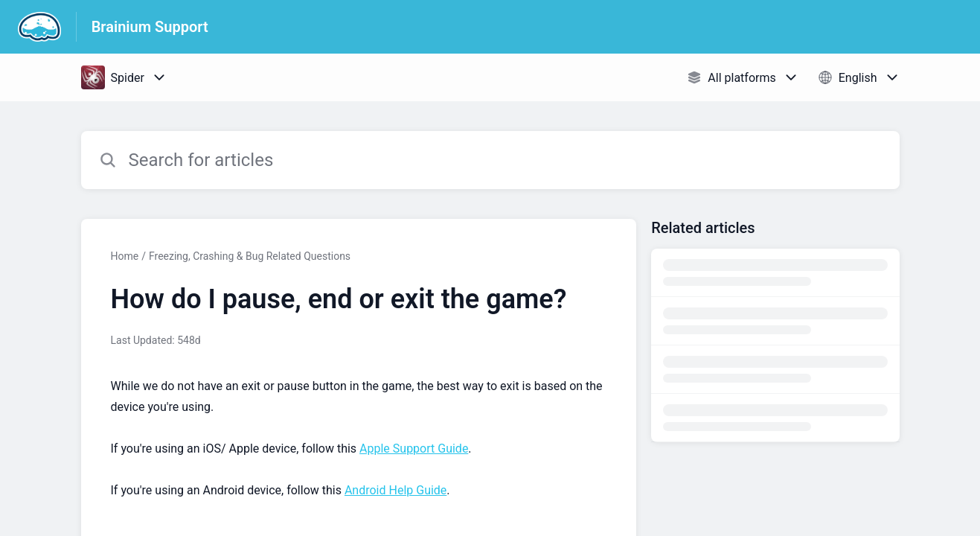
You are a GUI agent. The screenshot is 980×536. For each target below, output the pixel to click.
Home (125, 256)
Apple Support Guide (414, 449)
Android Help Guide (395, 490)
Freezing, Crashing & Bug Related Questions (250, 256)
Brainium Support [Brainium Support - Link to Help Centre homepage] (150, 27)
